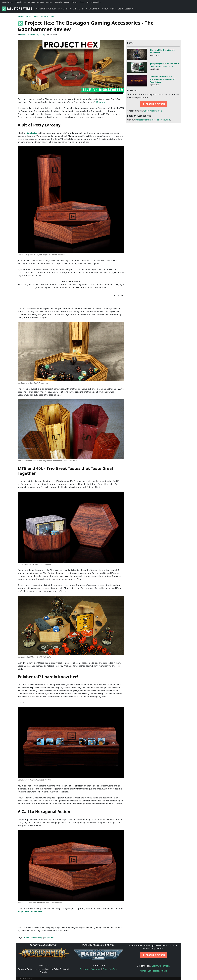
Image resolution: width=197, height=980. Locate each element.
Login (120, 9)
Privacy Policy (96, 2)
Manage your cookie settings (153, 971)
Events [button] (75, 2)
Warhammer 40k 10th (46, 9)
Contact (67, 2)
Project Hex (49, 937)
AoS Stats (40, 2)
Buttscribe (58, 2)
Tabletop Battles (33, 16)
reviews (26, 937)
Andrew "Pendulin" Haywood (32, 35)
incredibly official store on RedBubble (153, 120)
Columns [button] (93, 9)
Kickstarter (101, 102)
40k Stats (31, 2)
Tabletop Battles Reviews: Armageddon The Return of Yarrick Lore (162, 79)
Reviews (21, 16)
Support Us (84, 2)
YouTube (113, 969)
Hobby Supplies (48, 16)
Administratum (8, 2)
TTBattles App (21, 2)
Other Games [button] (79, 9)
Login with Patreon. (153, 111)
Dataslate (49, 2)
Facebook (84, 969)
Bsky (105, 969)
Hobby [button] (104, 9)
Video (113, 9)
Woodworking (37, 937)
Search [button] (128, 9)
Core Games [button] (64, 9)
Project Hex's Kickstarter (30, 911)
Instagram (96, 969)
